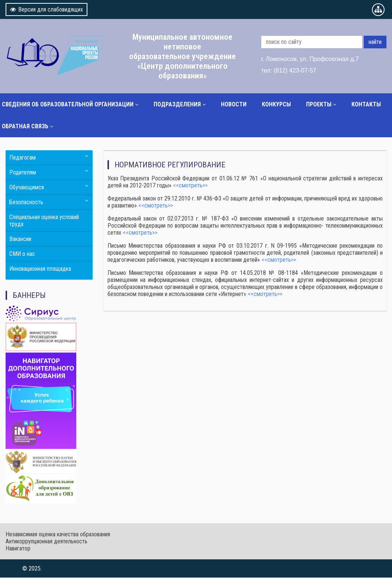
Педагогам (23, 157)
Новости (234, 104)
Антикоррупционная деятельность (46, 541)
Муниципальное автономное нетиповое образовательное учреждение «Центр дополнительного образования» (182, 56)
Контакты (366, 104)
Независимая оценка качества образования (58, 534)
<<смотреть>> (190, 185)
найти (375, 42)
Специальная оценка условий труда (44, 221)
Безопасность (26, 202)
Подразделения (177, 104)
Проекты (319, 104)
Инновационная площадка (40, 269)
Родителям (23, 172)
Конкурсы (276, 104)
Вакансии (20, 239)
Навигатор (18, 548)
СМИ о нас (22, 254)
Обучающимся (27, 187)
